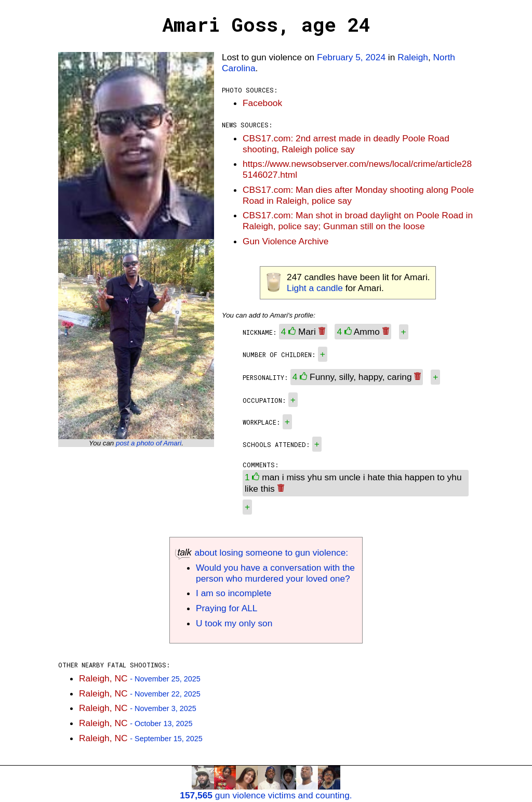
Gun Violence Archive (285, 241)
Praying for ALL (227, 608)
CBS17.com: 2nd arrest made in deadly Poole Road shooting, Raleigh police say (346, 144)
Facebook (262, 103)
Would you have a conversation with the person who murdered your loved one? (275, 573)
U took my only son (234, 623)
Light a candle (315, 288)
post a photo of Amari (149, 443)
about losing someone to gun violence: (262, 553)
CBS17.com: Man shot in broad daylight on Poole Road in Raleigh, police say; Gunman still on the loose (358, 221)
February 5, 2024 (351, 57)
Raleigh (413, 57)
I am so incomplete (234, 593)
